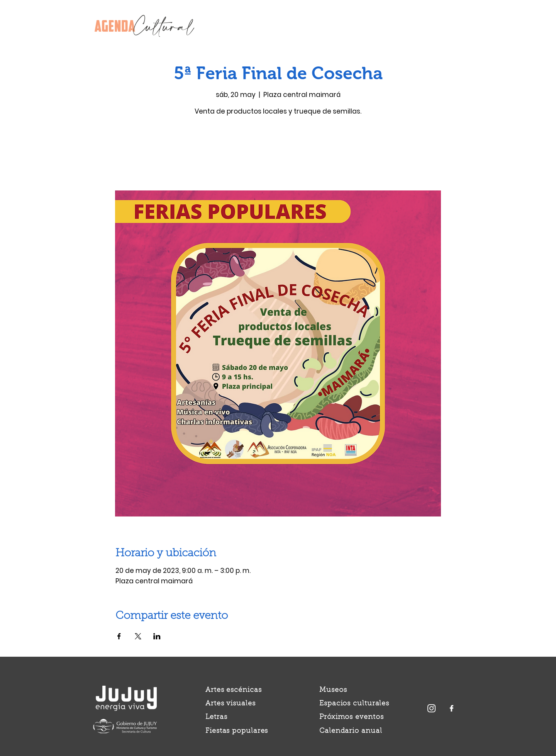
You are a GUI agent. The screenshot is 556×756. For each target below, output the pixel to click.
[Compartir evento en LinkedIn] (157, 636)
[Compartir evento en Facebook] (119, 636)
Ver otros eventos (278, 154)
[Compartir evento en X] (138, 636)
